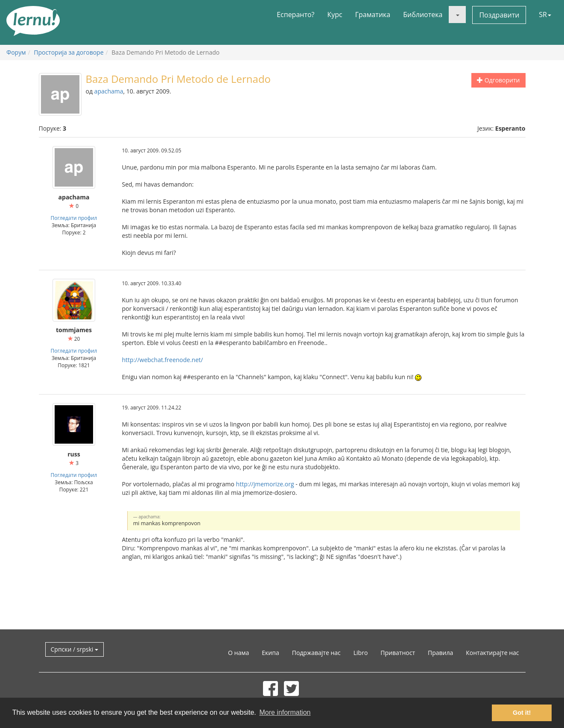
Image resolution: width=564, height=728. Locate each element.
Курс (335, 15)
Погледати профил (74, 218)
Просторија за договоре (69, 52)
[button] (457, 15)
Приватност (398, 653)
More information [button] (285, 712)
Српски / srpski (75, 649)
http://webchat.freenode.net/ (163, 360)
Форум (16, 52)
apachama (109, 91)
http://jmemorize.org (265, 484)
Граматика (373, 15)
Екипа (270, 653)
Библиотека (423, 15)
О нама (238, 653)
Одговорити (498, 80)
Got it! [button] (522, 713)
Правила (440, 653)
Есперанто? (295, 15)
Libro (361, 653)
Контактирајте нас (492, 653)
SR (545, 15)
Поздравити (499, 15)
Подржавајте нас (316, 653)
